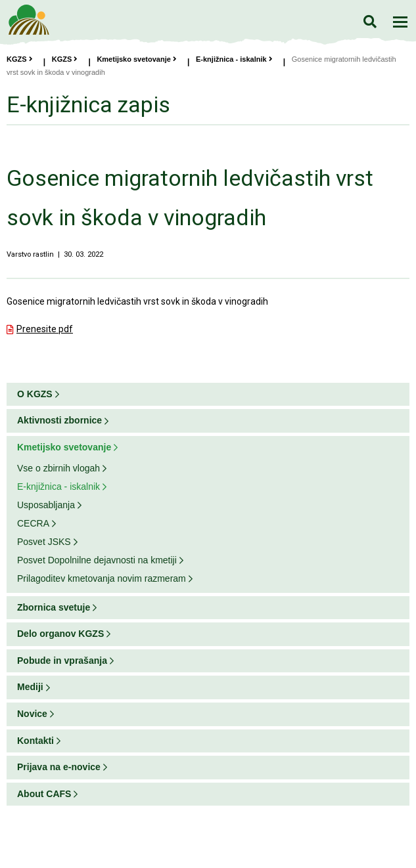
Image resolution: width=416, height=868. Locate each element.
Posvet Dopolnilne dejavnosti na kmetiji (97, 560)
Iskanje (370, 21)
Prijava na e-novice (59, 767)
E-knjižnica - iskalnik (234, 59)
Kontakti (35, 741)
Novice (32, 714)
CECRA (33, 523)
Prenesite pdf (45, 329)
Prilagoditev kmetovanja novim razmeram (102, 578)
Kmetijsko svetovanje (137, 59)
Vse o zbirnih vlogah (58, 468)
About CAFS (44, 794)
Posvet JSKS (44, 542)
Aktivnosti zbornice (59, 420)
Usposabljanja (46, 505)
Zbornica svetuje (54, 607)
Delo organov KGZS (60, 634)
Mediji (30, 687)
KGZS (20, 59)
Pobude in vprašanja (62, 661)
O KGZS (35, 394)
